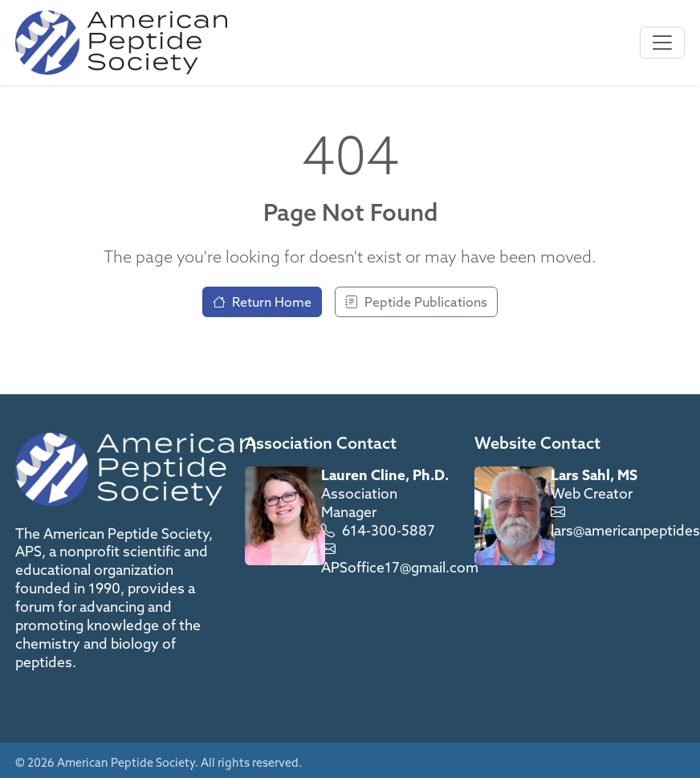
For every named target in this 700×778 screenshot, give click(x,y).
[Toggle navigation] (662, 43)
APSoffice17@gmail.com (400, 567)
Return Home (262, 302)
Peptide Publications (416, 302)
